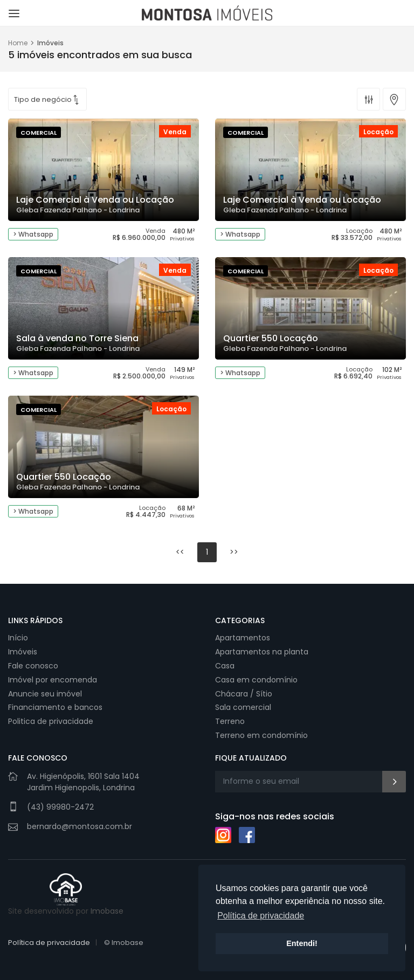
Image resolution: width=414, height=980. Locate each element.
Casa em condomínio (256, 680)
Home (18, 43)
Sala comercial (243, 707)
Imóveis (23, 652)
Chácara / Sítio (244, 694)
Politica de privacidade (51, 721)
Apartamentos (243, 638)
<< (180, 552)
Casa (225, 666)
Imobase (107, 911)
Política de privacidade (49, 943)
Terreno (230, 721)
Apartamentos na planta (262, 652)
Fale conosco (33, 666)
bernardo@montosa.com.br (80, 826)
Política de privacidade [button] (261, 916)
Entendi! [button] (302, 943)
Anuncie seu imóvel (45, 694)
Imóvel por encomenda (53, 680)
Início (18, 638)
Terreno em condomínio (261, 735)
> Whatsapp (33, 234)
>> (234, 552)
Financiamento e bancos (55, 707)
